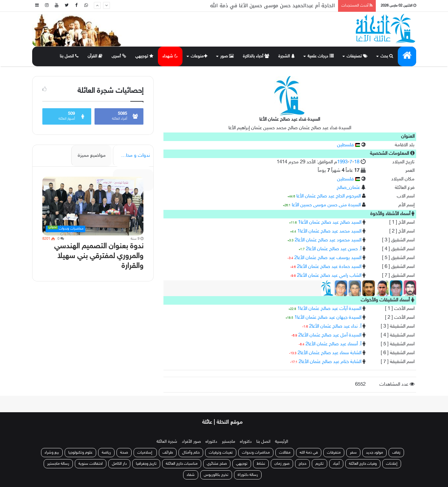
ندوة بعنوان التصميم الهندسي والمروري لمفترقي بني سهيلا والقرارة (99, 256)
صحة (124, 453)
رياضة (106, 453)
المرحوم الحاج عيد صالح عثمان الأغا (329, 196)
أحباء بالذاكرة (256, 56)
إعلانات (392, 464)
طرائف (168, 453)
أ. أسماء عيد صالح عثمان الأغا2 (333, 344)
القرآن (95, 56)
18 (357, 162)
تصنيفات (357, 56)
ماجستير (229, 442)
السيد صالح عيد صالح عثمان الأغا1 (330, 223)
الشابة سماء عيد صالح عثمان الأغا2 (330, 353)
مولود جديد (374, 453)
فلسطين (349, 145)
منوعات (198, 56)
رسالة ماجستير (58, 464)
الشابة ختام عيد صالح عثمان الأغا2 (330, 362)
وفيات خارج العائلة (363, 464)
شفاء (191, 475)
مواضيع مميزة (92, 156)
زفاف (396, 453)
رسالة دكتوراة (248, 475)
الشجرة (287, 56)
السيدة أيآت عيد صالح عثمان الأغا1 (329, 309)
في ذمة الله (309, 453)
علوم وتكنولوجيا (80, 453)
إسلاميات (145, 453)
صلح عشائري (217, 464)
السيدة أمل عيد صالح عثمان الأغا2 (330, 335)
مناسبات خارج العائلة (182, 464)
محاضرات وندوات (256, 453)
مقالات (285, 453)
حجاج (302, 464)
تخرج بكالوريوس (216, 475)
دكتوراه (246, 442)
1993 (342, 162)
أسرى (119, 56)
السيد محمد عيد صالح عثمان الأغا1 (329, 231)
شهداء (170, 56)
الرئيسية (282, 442)
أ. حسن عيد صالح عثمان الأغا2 (334, 249)
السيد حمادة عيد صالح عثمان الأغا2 (329, 267)
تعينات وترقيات (221, 453)
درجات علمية (321, 56)
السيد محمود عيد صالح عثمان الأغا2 (328, 240)
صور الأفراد (191, 442)
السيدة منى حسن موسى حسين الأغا (326, 205)
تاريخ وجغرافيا (146, 464)
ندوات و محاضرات (132, 156)
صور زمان (282, 464)
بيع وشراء (52, 453)
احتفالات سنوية (91, 464)
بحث (387, 56)
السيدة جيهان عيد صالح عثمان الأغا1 (328, 318)
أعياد (336, 464)
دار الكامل (119, 464)
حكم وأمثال (191, 453)
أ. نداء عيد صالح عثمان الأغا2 (335, 326)
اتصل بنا (69, 56)
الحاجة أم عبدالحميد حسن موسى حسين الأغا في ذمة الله (272, 6)
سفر (353, 453)
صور (227, 56)
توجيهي (144, 56)
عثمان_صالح (348, 188)
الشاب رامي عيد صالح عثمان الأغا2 (329, 276)
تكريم (320, 464)
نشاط (261, 464)
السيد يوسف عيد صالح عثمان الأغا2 (328, 258)
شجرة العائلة (167, 442)
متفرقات (334, 453)
